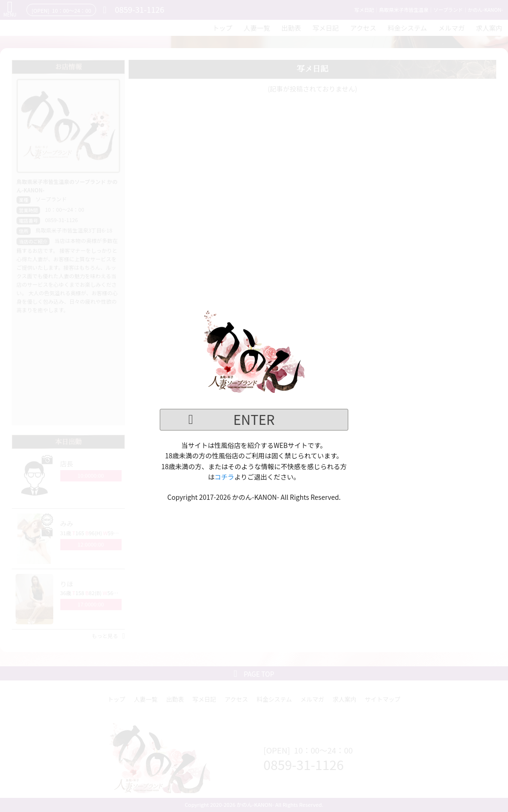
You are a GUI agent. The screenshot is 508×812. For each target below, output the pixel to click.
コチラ (224, 477)
